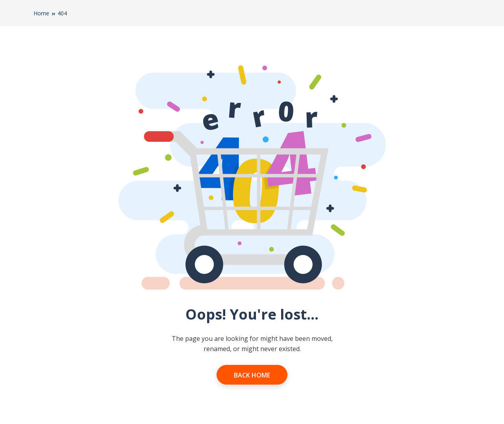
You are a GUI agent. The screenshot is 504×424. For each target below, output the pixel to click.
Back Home (252, 375)
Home (41, 13)
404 (62, 13)
